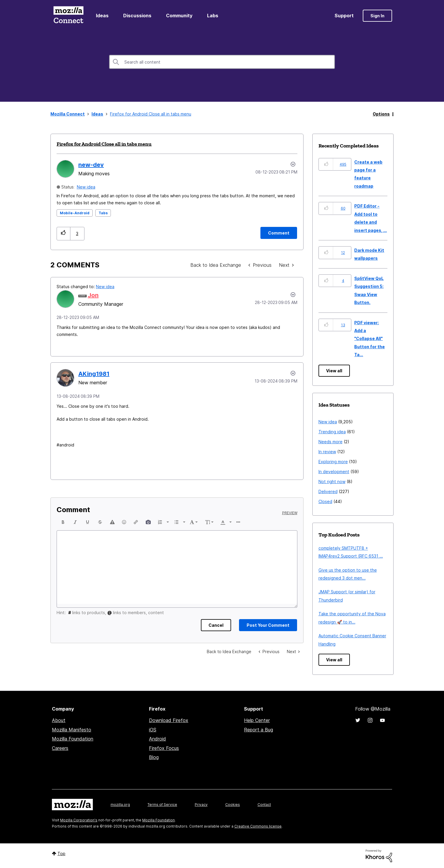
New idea (86, 187)
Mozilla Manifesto (72, 730)
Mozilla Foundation (73, 739)
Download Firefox (169, 720)
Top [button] (61, 853)
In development (334, 472)
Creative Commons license (258, 826)
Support (344, 16)
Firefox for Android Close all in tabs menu (104, 144)
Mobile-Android (75, 213)
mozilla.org (120, 805)
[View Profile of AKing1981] (94, 374)
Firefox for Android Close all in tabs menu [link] (151, 114)
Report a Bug (259, 730)
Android (157, 739)
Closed (325, 501)
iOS (153, 730)
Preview (290, 513)
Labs (213, 16)
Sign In (377, 16)
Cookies (233, 805)
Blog (154, 757)
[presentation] (63, 522)
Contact (264, 805)
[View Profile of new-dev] (91, 165)
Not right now (332, 481)
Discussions (137, 16)
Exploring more (333, 462)
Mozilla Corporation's (79, 820)
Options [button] (381, 114)
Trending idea (332, 432)
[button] (63, 233)
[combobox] (222, 62)
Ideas (102, 16)
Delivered (328, 491)
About (59, 720)
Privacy (201, 805)
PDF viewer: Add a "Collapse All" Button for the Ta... (370, 339)
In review (327, 452)
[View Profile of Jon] (93, 295)
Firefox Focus (164, 748)
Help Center (257, 720)
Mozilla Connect (68, 16)
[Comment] (279, 233)
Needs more (331, 442)
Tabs (103, 213)
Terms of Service (162, 805)
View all (334, 371)
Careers (60, 748)
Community (179, 16)
